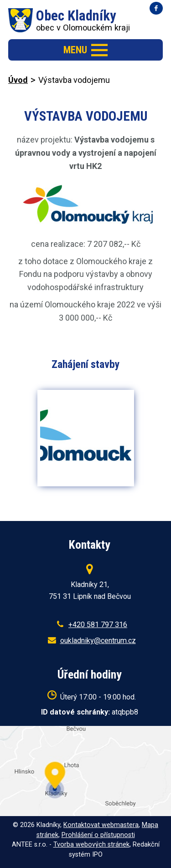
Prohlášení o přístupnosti (98, 835)
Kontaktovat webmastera (101, 825)
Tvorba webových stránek (91, 845)
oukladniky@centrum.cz (98, 641)
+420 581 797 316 (98, 625)
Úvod (18, 80)
